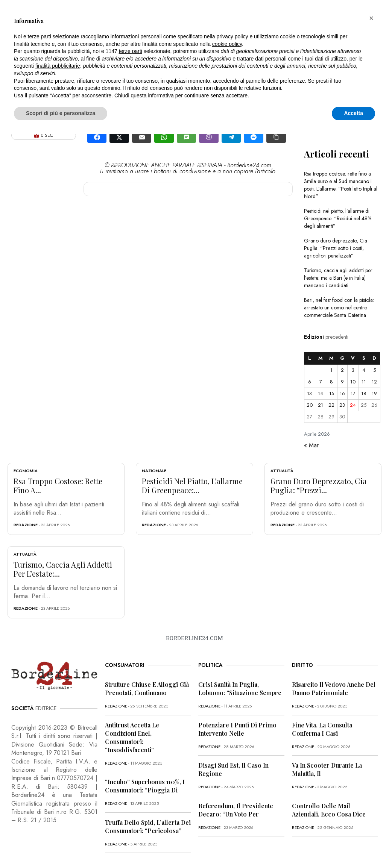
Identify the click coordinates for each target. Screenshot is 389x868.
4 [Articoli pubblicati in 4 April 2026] (364, 370)
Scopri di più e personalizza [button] (61, 113)
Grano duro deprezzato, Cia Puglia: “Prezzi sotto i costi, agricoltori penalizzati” (336, 248)
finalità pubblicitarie (58, 66)
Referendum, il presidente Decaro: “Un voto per (236, 810)
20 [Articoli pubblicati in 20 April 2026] (310, 405)
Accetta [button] (353, 113)
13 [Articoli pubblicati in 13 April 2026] (309, 393)
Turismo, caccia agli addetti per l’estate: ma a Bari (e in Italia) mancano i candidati (338, 278)
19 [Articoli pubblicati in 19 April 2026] (374, 393)
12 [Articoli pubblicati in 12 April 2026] (374, 382)
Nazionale (154, 471)
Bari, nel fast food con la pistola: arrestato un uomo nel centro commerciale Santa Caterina (339, 308)
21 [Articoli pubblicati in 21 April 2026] (321, 405)
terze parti (131, 51)
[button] (371, 18)
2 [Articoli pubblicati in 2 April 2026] (342, 370)
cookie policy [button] (227, 44)
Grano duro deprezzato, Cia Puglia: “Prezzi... (319, 486)
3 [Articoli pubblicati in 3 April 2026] (353, 370)
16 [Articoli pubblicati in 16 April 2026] (342, 393)
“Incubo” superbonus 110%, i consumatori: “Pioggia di (145, 786)
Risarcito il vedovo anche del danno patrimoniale (334, 688)
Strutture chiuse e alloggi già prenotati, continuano (147, 688)
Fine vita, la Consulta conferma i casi (322, 729)
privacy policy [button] (232, 36)
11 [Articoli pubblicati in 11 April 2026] (364, 382)
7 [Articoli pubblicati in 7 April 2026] (321, 382)
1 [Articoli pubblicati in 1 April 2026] (331, 370)
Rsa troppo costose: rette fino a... (58, 486)
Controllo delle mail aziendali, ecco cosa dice (329, 810)
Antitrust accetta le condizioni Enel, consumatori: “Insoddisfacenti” (132, 737)
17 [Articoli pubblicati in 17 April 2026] (353, 393)
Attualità (282, 471)
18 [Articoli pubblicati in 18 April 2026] (364, 393)
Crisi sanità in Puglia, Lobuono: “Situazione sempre (240, 688)
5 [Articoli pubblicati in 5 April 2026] (375, 370)
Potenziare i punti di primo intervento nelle (237, 729)
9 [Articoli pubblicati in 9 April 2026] (342, 382)
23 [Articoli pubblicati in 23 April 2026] (342, 405)
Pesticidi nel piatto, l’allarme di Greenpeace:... (192, 486)
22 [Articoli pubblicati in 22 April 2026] (331, 405)
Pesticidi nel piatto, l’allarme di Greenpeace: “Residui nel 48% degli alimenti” (338, 218)
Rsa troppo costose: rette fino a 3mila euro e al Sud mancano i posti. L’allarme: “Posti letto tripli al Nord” (341, 185)
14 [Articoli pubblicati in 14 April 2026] (321, 393)
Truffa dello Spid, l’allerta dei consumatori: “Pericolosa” (148, 826)
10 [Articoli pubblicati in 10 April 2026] (353, 382)
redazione (26, 525)
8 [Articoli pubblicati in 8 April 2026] (331, 382)
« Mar (311, 445)
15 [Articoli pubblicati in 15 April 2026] (332, 393)
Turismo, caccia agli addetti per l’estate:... (63, 569)
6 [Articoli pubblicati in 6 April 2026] (310, 382)
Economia (26, 471)
